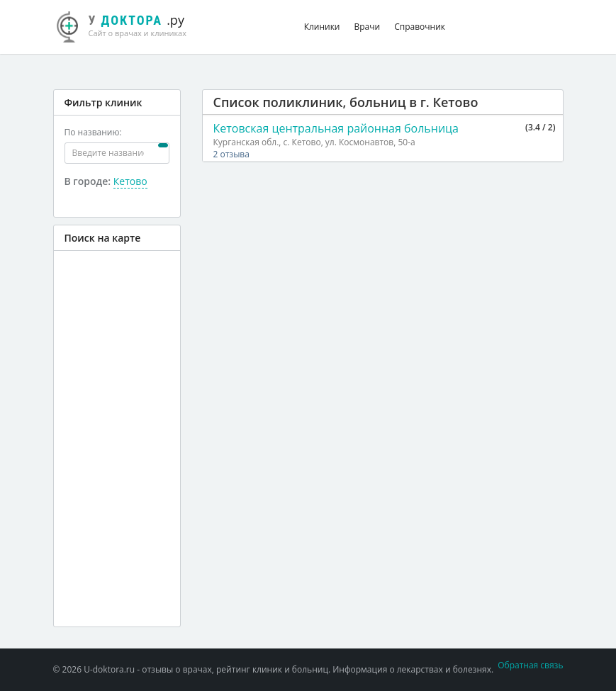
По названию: (93, 132)
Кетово (130, 181)
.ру (129, 25)
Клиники (322, 27)
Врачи (368, 27)
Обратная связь (530, 665)
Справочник (420, 27)
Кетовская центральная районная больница (336, 128)
